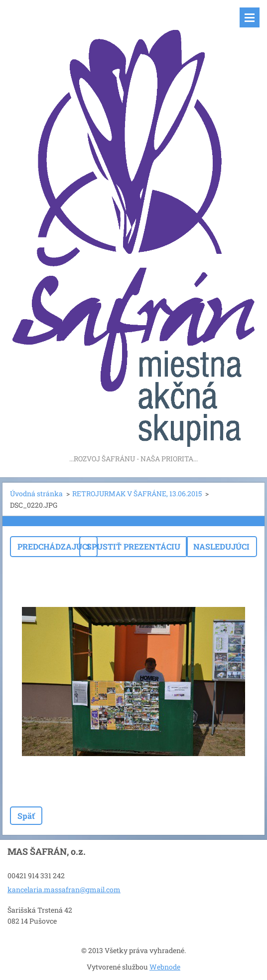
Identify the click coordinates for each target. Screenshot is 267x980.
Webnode (165, 967)
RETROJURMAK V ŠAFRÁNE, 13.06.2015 (137, 493)
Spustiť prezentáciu (133, 546)
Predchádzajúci (54, 546)
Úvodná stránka (36, 493)
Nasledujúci (221, 546)
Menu (250, 17)
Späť (26, 816)
